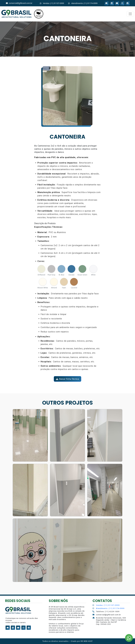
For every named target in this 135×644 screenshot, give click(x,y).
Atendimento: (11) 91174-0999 (110, 608)
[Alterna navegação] (130, 14)
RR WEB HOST (87, 641)
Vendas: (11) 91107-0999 (108, 605)
